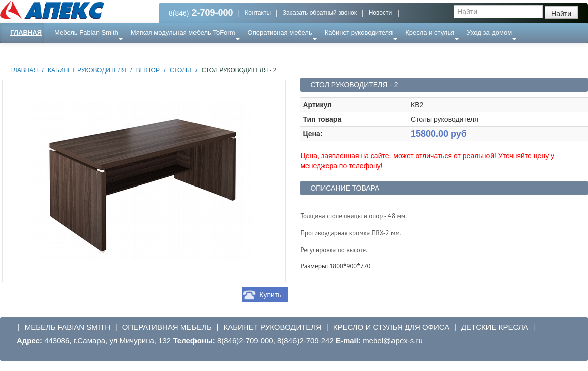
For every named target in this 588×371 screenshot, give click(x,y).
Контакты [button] (258, 13)
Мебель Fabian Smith (86, 32)
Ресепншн (109, 53)
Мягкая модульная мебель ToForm (183, 32)
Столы (181, 70)
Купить (270, 295)
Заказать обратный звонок (320, 13)
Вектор (148, 70)
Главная (26, 32)
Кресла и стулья (430, 32)
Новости (380, 13)
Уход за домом (489, 32)
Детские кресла (495, 327)
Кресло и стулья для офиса (391, 327)
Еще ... (71, 53)
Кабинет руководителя (359, 32)
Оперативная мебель (280, 32)
